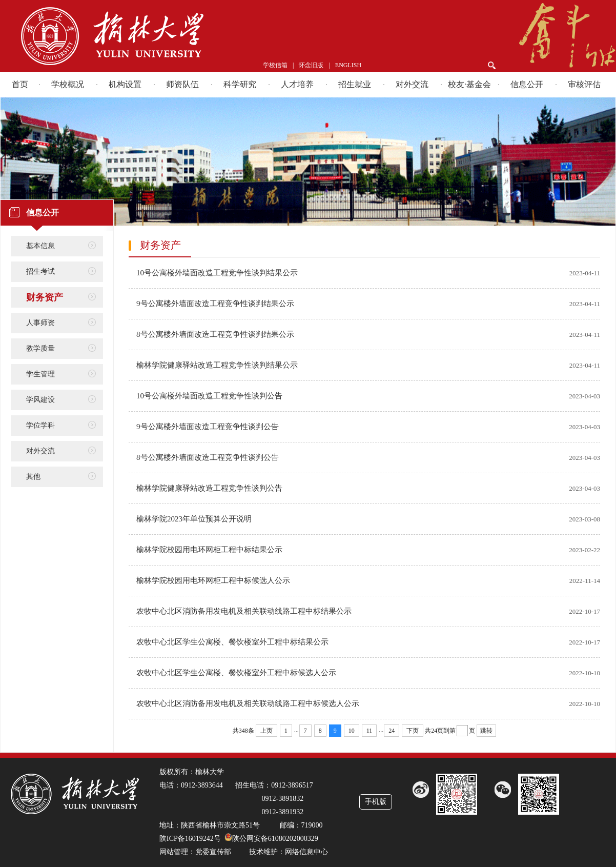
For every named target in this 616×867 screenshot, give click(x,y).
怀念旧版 (311, 65)
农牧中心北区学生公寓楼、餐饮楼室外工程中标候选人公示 (236, 673)
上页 (266, 731)
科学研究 (240, 84)
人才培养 (297, 84)
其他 (33, 477)
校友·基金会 (469, 84)
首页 (20, 84)
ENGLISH (348, 65)
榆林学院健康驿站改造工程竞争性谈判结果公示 (217, 365)
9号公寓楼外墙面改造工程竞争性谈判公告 (208, 427)
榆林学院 (154, 36)
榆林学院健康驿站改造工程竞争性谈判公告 (209, 488)
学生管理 (40, 374)
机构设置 (125, 84)
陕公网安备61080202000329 (275, 839)
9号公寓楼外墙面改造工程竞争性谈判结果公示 (215, 304)
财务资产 (45, 297)
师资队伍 (182, 84)
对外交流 (412, 84)
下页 (413, 731)
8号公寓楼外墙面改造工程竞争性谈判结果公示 (215, 334)
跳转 (486, 731)
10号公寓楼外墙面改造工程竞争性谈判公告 (209, 396)
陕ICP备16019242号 (190, 839)
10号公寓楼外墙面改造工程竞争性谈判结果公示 (217, 273)
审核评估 (584, 84)
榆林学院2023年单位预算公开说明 (194, 519)
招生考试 (40, 271)
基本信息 (40, 246)
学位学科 (40, 425)
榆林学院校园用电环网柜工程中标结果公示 (209, 550)
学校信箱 (275, 65)
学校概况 (68, 84)
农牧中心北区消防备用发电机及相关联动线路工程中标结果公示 (244, 611)
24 (392, 731)
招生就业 (355, 84)
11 (369, 731)
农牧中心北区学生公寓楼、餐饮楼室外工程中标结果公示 (232, 642)
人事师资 (40, 323)
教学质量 (40, 348)
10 (352, 731)
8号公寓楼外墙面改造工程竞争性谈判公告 (208, 457)
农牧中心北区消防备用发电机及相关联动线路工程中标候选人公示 (248, 703)
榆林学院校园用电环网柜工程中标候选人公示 (213, 580)
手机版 (376, 802)
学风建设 (40, 400)
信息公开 (527, 84)
